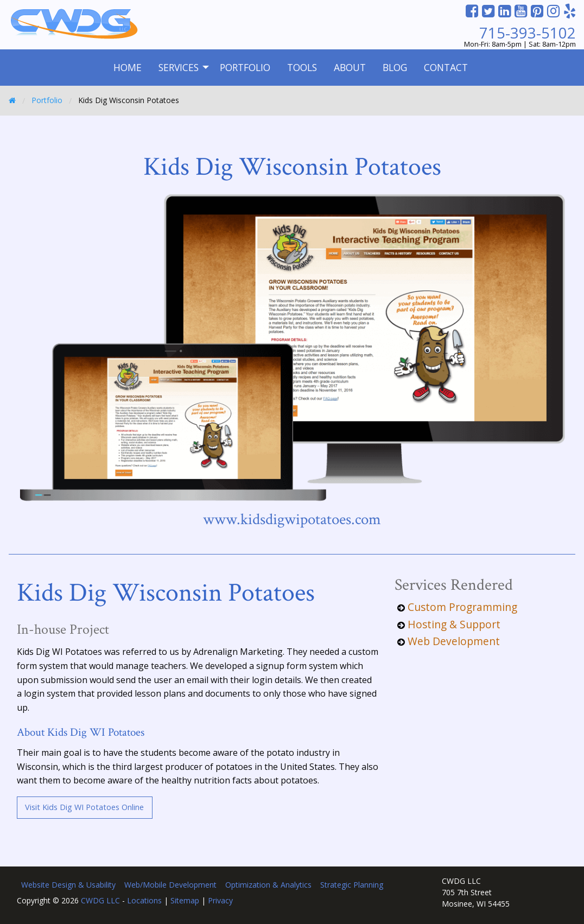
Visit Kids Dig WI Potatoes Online (84, 807)
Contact (446, 67)
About (350, 67)
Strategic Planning (352, 885)
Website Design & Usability (68, 885)
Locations (144, 900)
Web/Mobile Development (170, 885)
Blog (395, 67)
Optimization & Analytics (268, 885)
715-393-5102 (528, 33)
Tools (302, 67)
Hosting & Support (454, 624)
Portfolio (245, 67)
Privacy (220, 900)
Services (179, 67)
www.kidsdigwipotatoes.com (292, 520)
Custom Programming (462, 607)
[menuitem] (128, 68)
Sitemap (185, 900)
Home (128, 67)
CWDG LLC (100, 900)
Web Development (454, 641)
